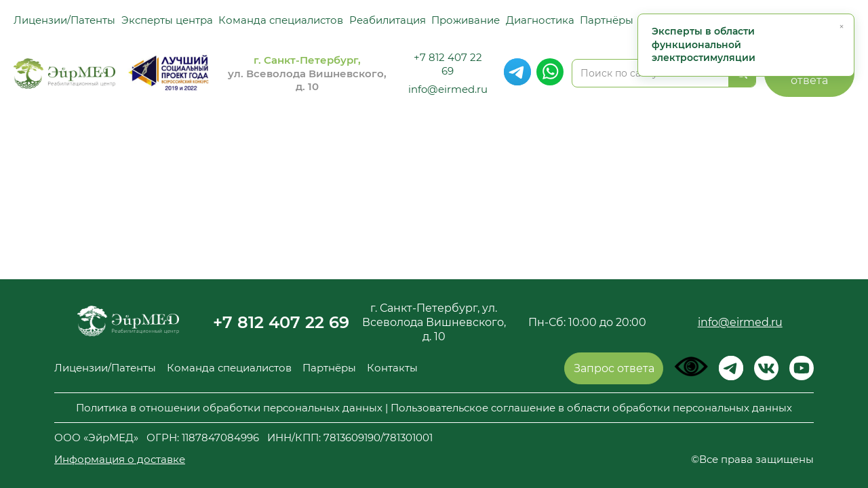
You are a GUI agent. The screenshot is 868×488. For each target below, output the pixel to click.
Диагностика (540, 20)
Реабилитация (388, 20)
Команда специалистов (281, 20)
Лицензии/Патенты (64, 20)
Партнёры (607, 20)
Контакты (392, 368)
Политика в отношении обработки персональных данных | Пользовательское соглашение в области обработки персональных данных (434, 408)
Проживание (466, 20)
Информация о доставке (120, 459)
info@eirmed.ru (448, 89)
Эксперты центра (167, 20)
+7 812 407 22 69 (448, 64)
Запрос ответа (614, 368)
